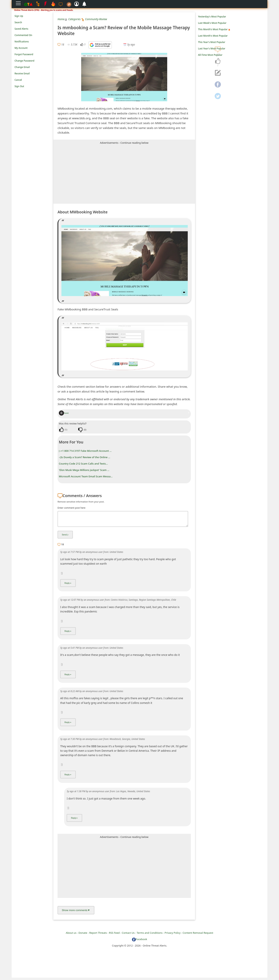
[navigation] (218, 61)
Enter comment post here (71, 508)
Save (64, 413)
